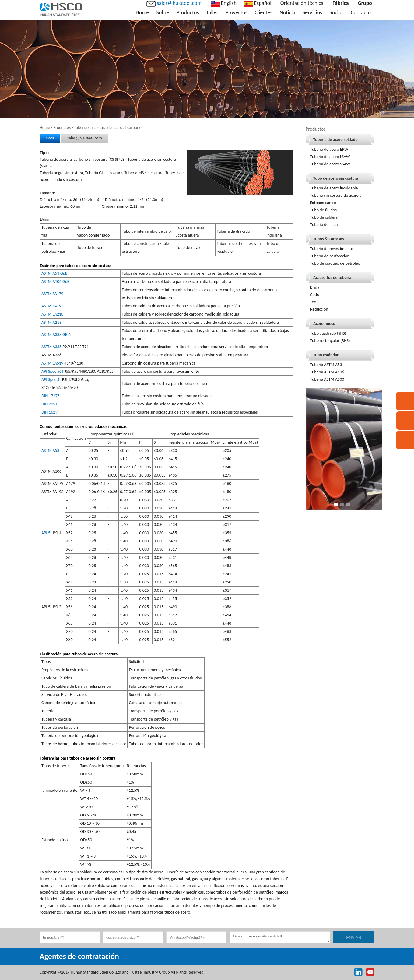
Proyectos (237, 12)
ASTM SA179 (52, 294)
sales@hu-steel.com (85, 138)
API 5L (47, 533)
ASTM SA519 (52, 363)
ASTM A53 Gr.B (54, 273)
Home (142, 12)
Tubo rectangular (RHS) (330, 341)
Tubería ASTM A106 (327, 372)
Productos (188, 12)
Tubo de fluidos (323, 210)
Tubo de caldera (324, 217)
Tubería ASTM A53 (326, 365)
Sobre (163, 12)
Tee (313, 302)
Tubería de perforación (330, 256)
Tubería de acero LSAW (330, 157)
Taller (212, 12)
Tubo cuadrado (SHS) (328, 333)
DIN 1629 (49, 412)
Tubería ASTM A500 (327, 379)
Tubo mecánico (323, 203)
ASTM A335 (51, 347)
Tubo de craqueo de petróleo (335, 263)
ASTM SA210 (52, 314)
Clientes (264, 12)
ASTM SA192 (52, 306)
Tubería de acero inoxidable (334, 188)
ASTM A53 (50, 451)
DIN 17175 (51, 396)
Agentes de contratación (79, 956)
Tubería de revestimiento (332, 249)
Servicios (312, 12)
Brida (315, 287)
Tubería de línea (324, 225)
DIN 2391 (49, 404)
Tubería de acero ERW (329, 149)
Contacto (361, 12)
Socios (336, 12)
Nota (50, 138)
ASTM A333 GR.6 (56, 335)
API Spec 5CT (53, 371)
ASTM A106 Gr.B (55, 282)
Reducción (319, 309)
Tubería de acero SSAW (330, 164)
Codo (315, 295)
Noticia (287, 12)
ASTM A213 (51, 322)
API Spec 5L (51, 380)
